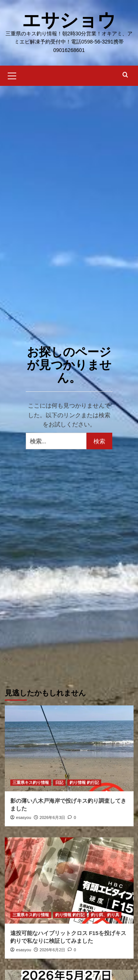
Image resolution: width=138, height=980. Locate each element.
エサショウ (69, 20)
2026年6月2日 (53, 950)
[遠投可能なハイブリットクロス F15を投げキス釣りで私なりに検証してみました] (69, 880)
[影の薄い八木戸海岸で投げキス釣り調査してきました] (69, 748)
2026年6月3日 (53, 817)
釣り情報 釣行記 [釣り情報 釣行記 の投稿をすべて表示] (84, 782)
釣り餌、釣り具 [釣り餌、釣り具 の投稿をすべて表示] (105, 915)
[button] (12, 75)
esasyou (24, 817)
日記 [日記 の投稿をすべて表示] (59, 782)
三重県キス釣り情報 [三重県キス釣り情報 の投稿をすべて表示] (31, 782)
